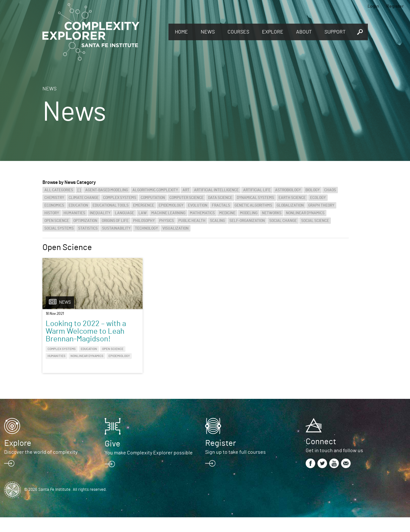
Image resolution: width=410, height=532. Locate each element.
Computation (153, 198)
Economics (54, 205)
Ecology (318, 198)
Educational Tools (111, 205)
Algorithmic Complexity (155, 190)
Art (186, 190)
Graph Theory (321, 205)
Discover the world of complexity (41, 467)
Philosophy (144, 221)
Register (395, 6)
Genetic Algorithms (253, 205)
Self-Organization (247, 221)
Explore (273, 32)
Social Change (283, 221)
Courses (238, 32)
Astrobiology (288, 190)
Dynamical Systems (255, 198)
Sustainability (116, 228)
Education (78, 205)
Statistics (88, 228)
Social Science (315, 221)
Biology (313, 190)
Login (373, 6)
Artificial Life (257, 190)
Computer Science (186, 198)
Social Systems (59, 228)
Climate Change (84, 198)
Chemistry (54, 198)
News (208, 32)
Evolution (198, 205)
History (52, 213)
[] (79, 190)
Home (181, 32)
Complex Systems (120, 198)
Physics (167, 221)
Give (112, 459)
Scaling (217, 221)
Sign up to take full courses (235, 467)
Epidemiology (171, 205)
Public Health (192, 221)
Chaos (330, 190)
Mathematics (202, 213)
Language (124, 213)
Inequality (100, 213)
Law (143, 213)
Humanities (74, 213)
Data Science (220, 198)
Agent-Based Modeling (107, 190)
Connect (321, 456)
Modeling (249, 213)
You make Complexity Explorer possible (149, 467)
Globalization (290, 205)
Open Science (57, 221)
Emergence (144, 205)
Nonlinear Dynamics (305, 213)
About (304, 32)
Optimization (85, 221)
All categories (59, 190)
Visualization (175, 228)
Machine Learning (168, 213)
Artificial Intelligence (216, 190)
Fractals (221, 205)
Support (335, 32)
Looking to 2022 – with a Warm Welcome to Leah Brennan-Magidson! (78, 335)
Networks (272, 213)
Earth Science (292, 198)
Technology (146, 228)
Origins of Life (115, 221)
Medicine (227, 213)
